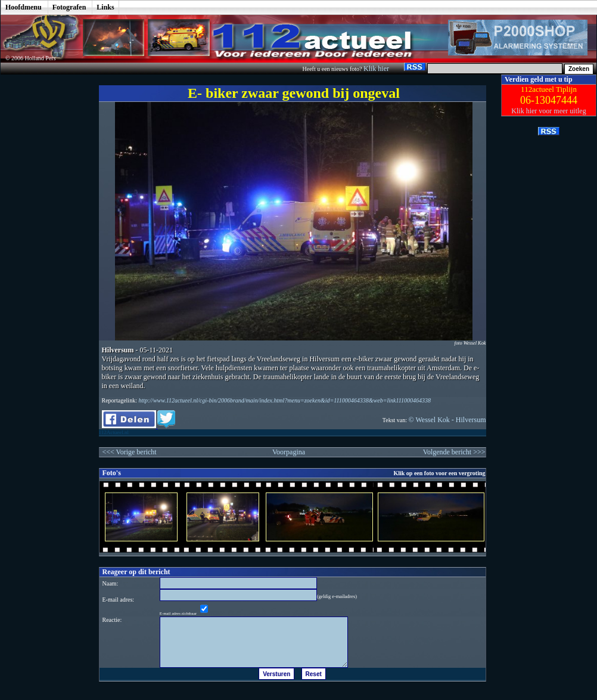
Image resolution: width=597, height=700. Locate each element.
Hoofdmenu (24, 7)
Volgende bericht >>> (454, 452)
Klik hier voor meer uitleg (548, 111)
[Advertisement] (41, 253)
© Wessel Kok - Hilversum (447, 420)
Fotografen (69, 7)
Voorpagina (289, 452)
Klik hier (377, 69)
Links (105, 7)
